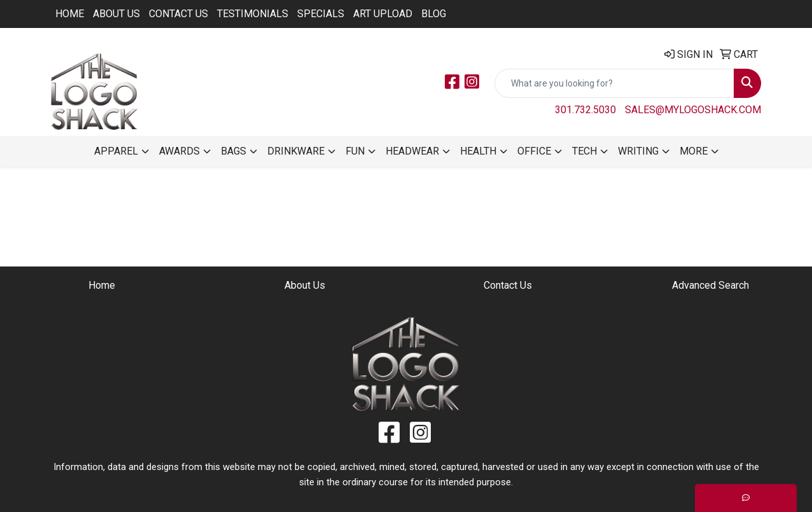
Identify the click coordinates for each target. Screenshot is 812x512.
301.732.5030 (585, 110)
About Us (116, 14)
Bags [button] (234, 151)
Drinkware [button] (296, 151)
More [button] (694, 151)
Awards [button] (179, 151)
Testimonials (253, 14)
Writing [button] (638, 151)
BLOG (434, 14)
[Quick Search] (614, 83)
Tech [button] (584, 151)
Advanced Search (710, 285)
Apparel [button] (116, 151)
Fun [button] (355, 151)
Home (70, 14)
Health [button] (478, 151)
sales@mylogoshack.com (693, 110)
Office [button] (534, 151)
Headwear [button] (412, 151)
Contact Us (178, 14)
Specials (321, 14)
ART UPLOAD (383, 14)
